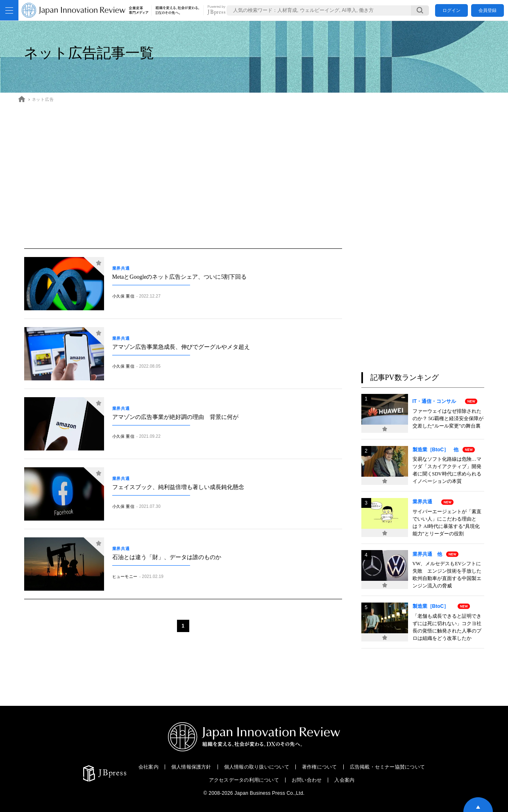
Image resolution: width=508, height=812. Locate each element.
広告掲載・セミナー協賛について (388, 767)
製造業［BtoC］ (433, 606)
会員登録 (488, 10)
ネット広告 (43, 99)
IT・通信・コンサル (437, 401)
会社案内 (149, 767)
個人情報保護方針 (191, 767)
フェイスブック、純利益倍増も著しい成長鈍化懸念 (178, 487)
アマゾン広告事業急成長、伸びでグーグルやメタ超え (181, 347)
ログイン (451, 10)
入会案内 (344, 780)
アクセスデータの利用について (244, 780)
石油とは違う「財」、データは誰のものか (167, 557)
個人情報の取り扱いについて (257, 767)
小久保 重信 (123, 296)
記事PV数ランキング (405, 378)
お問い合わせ (307, 780)
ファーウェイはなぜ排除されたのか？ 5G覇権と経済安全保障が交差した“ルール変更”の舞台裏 (448, 419)
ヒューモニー (125, 577)
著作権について (320, 767)
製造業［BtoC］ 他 (436, 450)
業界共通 (123, 268)
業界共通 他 (427, 554)
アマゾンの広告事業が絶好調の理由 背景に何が (175, 417)
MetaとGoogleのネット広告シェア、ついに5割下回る (180, 277)
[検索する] (420, 10)
